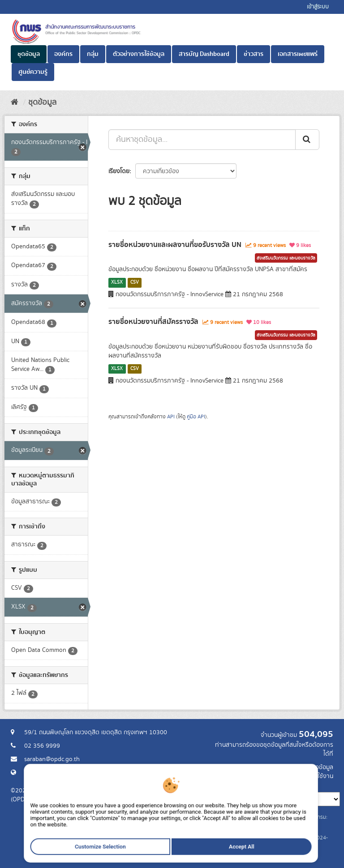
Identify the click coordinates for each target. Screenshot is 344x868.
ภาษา (207, 785)
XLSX (117, 282)
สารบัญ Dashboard (204, 54)
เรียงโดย (119, 171)
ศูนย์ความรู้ (33, 72)
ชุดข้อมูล (29, 54)
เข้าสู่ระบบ (318, 7)
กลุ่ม (93, 54)
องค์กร (63, 54)
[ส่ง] (307, 140)
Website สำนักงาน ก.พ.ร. (56, 773)
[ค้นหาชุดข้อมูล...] (202, 140)
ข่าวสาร (254, 54)
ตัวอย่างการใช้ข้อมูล (139, 54)
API (171, 417)
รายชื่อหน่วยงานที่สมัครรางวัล (153, 322)
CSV (135, 282)
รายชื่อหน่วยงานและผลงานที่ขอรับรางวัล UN (175, 245)
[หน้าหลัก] (15, 102)
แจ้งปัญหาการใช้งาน (307, 776)
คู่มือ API (196, 417)
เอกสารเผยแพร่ (298, 54)
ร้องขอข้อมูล (317, 767)
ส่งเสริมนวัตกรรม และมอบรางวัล (286, 258)
